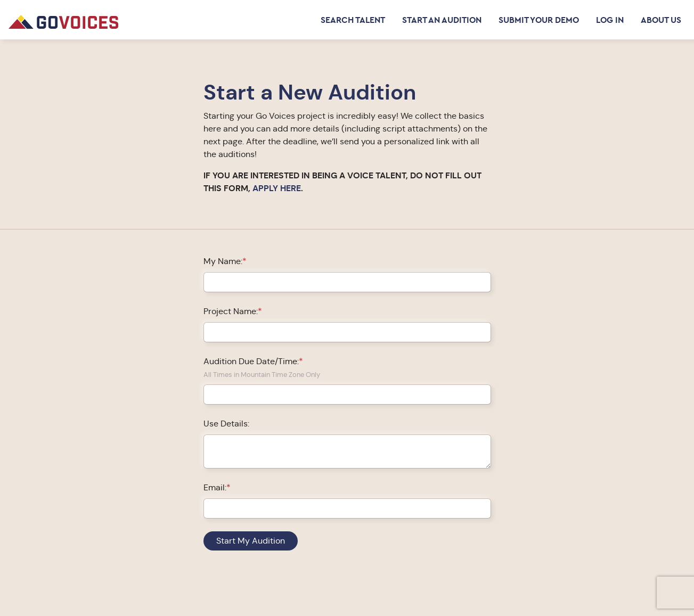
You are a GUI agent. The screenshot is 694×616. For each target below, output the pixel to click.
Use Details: (226, 424)
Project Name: (231, 311)
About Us (661, 20)
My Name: (223, 261)
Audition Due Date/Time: (251, 361)
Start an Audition (442, 20)
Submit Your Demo (539, 20)
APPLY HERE (277, 188)
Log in (610, 20)
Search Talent (353, 20)
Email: (215, 487)
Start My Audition (251, 541)
